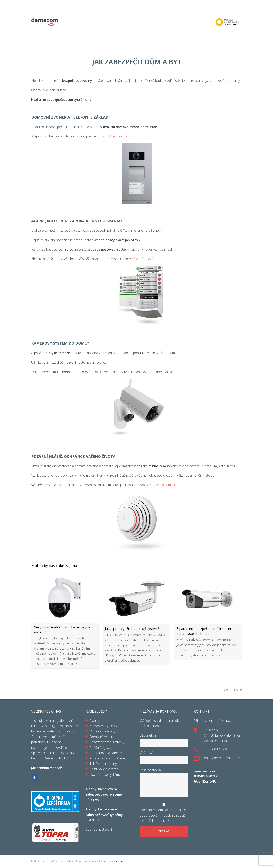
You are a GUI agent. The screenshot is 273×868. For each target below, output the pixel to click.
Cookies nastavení (99, 829)
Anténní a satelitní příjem (107, 758)
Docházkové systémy (105, 774)
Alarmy (94, 721)
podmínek (162, 821)
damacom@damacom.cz (222, 758)
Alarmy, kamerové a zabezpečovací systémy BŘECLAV (104, 794)
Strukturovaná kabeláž (106, 753)
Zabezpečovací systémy (107, 742)
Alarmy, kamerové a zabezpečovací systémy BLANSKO (104, 815)
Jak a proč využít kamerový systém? (132, 629)
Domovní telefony (102, 731)
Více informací (119, 136)
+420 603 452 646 (217, 749)
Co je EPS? (233, 690)
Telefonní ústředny (103, 764)
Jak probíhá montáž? (47, 768)
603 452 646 (205, 781)
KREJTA (118, 861)
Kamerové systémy (103, 726)
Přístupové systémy (104, 769)
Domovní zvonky (101, 737)
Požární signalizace (103, 748)
